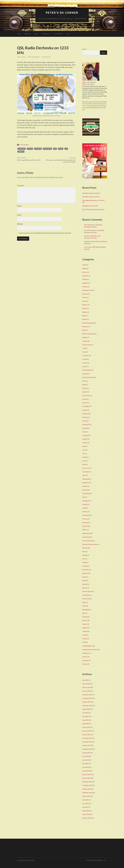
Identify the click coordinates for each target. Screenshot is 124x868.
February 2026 (87, 687)
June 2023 (85, 803)
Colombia (85, 355)
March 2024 (86, 771)
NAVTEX (85, 526)
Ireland (84, 457)
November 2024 (87, 742)
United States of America (90, 649)
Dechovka (38, 149)
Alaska (84, 265)
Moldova (85, 512)
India (84, 446)
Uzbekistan (86, 653)
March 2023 (86, 814)
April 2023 (85, 811)
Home (19, 34)
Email (19, 215)
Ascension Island (87, 290)
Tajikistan (85, 628)
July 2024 (85, 756)
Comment (21, 185)
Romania (85, 573)
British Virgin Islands (88, 334)
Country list (46, 34)
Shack (36, 34)
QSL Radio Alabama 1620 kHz (91, 193)
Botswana (85, 326)
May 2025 (85, 720)
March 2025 (86, 727)
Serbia (84, 580)
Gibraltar (85, 417)
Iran (84, 453)
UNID (84, 642)
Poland (84, 562)
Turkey (84, 635)
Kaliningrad (86, 479)
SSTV (68, 34)
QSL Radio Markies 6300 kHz (91, 197)
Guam (84, 432)
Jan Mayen (86, 472)
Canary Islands (87, 345)
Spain (84, 606)
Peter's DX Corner (62, 13)
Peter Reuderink (33, 57)
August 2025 (86, 709)
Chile (84, 348)
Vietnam (85, 664)
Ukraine (85, 639)
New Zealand (86, 537)
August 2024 (86, 753)
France (84, 403)
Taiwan (84, 624)
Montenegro (86, 515)
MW (55, 149)
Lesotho (85, 486)
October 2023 (86, 789)
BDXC (84, 82)
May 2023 (85, 807)
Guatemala (86, 435)
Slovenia (85, 588)
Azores (84, 301)
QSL (66, 149)
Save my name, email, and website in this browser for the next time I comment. (45, 233)
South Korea (86, 599)
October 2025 (86, 702)
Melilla (84, 508)
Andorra (85, 272)
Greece (84, 421)
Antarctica (85, 276)
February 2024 (87, 774)
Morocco (85, 519)
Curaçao (85, 363)
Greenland (85, 424)
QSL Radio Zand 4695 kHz (90, 206)
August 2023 (86, 796)
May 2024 (85, 764)
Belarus (85, 308)
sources (41, 125)
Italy (84, 464)
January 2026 (86, 691)
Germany (85, 414)
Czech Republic (24, 145)
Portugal (85, 566)
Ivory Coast (86, 468)
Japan (84, 475)
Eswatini (85, 392)
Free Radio (85, 406)
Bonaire (85, 319)
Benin (84, 316)
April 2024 (85, 767)
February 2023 (87, 818)
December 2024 (87, 738)
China (84, 352)
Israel (84, 461)
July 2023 (85, 800)
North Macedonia (88, 541)
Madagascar (86, 501)
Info (84, 450)
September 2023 (87, 793)
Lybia (84, 497)
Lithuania (85, 490)
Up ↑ (106, 860)
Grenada (85, 428)
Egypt (84, 385)
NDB (84, 530)
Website (20, 224)
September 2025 (87, 705)
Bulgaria (85, 337)
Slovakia (85, 584)
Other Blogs (59, 34)
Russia (84, 577)
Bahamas (85, 305)
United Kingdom (87, 646)
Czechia (30, 149)
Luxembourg (86, 493)
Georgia (85, 410)
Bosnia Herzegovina (88, 323)
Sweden (85, 620)
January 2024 (86, 778)
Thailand (85, 631)
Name (20, 206)
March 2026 (86, 684)
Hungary (85, 439)
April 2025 (85, 724)
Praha (61, 149)
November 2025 (87, 698)
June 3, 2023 (21, 57)
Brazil (84, 330)
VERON (85, 84)
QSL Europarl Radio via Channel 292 (29, 159)
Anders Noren (98, 860)
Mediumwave (48, 149)
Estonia (85, 388)
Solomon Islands (87, 591)
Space (84, 602)
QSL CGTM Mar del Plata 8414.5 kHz (93, 209)
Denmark (85, 374)
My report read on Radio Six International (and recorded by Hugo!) (61, 160)
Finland (85, 399)
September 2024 (87, 749)
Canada (85, 341)
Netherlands (86, 533)
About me (28, 34)
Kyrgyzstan (86, 482)
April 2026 (85, 680)
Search (84, 49)
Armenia (85, 286)
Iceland (84, 443)
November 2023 (87, 785)
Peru (84, 559)
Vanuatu (85, 657)
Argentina (85, 283)
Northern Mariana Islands (90, 544)
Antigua (85, 279)
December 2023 (87, 782)
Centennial (22, 149)
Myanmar (85, 522)
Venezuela (85, 660)
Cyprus (84, 366)
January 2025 (86, 734)
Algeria (84, 268)
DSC (84, 381)
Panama (85, 555)
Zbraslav (21, 151)
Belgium (85, 312)
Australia (85, 294)
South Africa (86, 595)
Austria (84, 297)
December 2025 (87, 694)
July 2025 (85, 713)
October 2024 (86, 745)
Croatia (85, 359)
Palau (84, 551)
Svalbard (85, 617)
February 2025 (87, 731)
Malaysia (85, 504)
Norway (85, 548)
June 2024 (85, 760)
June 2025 (85, 716)
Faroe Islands (86, 395)
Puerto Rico (86, 570)
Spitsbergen (86, 609)
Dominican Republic (88, 377)
